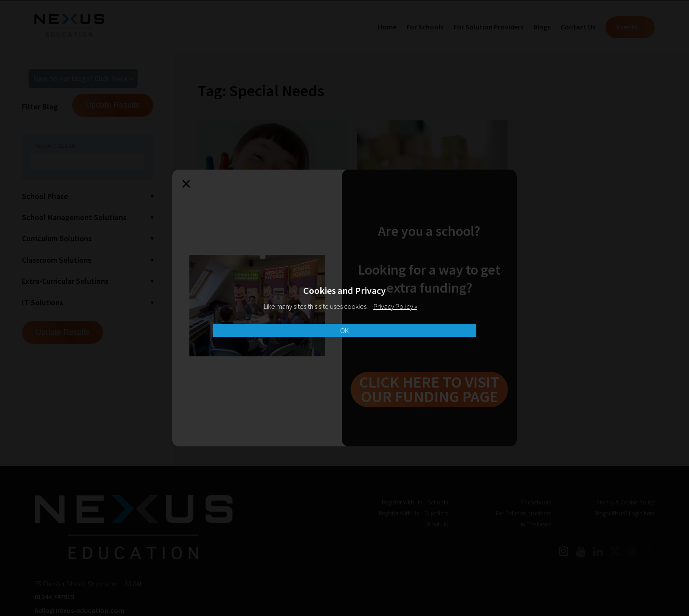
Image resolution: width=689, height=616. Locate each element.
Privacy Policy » (395, 306)
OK (344, 330)
